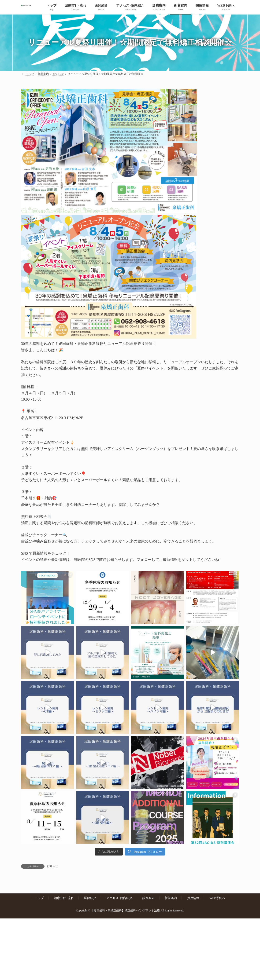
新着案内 (171, 898)
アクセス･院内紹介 (119, 898)
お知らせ (52, 866)
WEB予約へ (217, 898)
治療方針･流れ (64, 898)
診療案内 (149, 898)
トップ (39, 898)
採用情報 (193, 898)
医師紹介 (90, 898)
